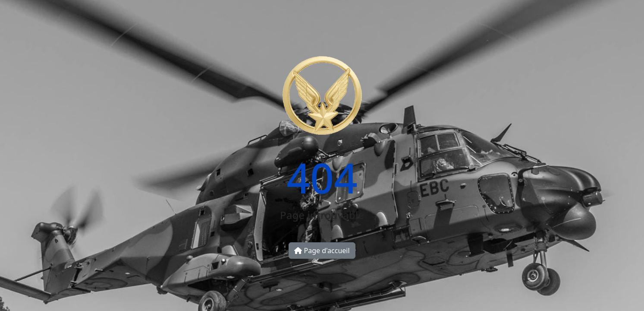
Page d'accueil (322, 251)
